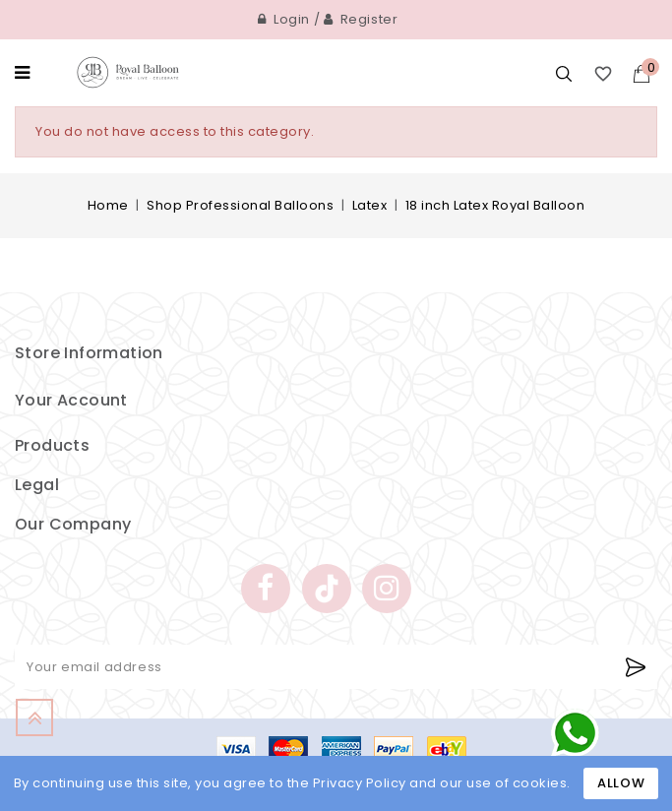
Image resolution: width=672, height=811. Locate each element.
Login (284, 19)
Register (361, 19)
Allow (621, 783)
